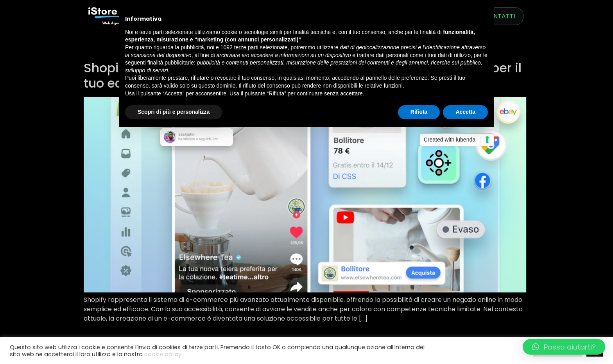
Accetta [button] (465, 112)
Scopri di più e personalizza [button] (174, 112)
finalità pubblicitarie (171, 63)
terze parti (246, 47)
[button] (564, 347)
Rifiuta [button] (419, 112)
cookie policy (163, 354)
